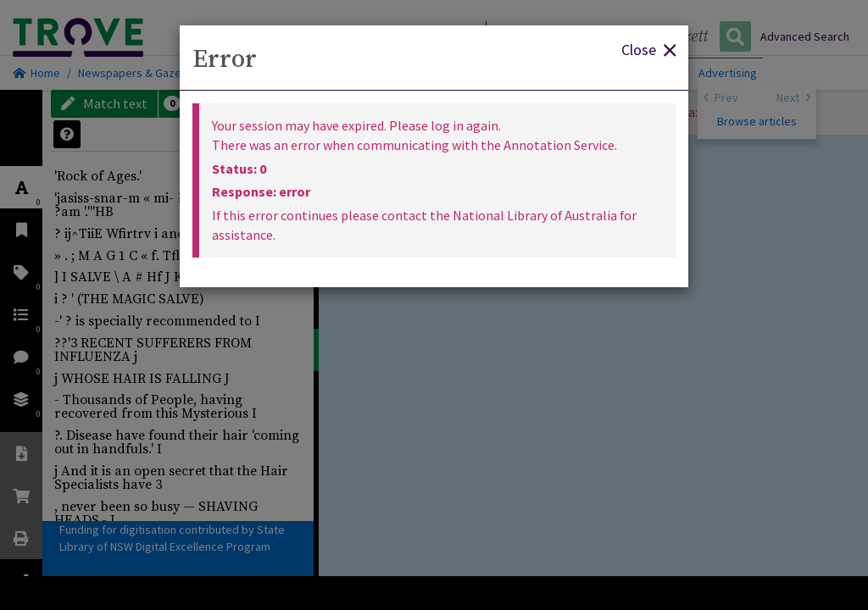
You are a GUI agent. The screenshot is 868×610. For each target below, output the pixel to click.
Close (648, 49)
